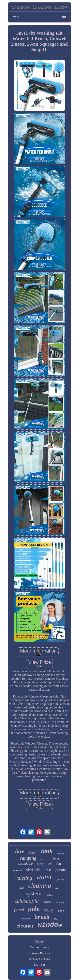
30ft (50, 864)
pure (61, 910)
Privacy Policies (40, 953)
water (44, 877)
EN (36, 965)
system (34, 893)
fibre (56, 919)
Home (39, 941)
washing (59, 902)
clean (55, 859)
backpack (26, 919)
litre (20, 852)
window (50, 925)
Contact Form (39, 947)
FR (43, 965)
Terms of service (39, 959)
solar (33, 852)
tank (47, 851)
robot (47, 902)
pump (60, 879)
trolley (49, 910)
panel (19, 910)
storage (33, 869)
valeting (24, 878)
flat (59, 864)
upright (18, 870)
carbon (49, 895)
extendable (25, 864)
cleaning (40, 886)
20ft (22, 888)
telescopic (27, 901)
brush (42, 917)
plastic (61, 870)
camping (28, 858)
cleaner (25, 926)
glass (57, 888)
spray (40, 864)
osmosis (60, 854)
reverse (44, 859)
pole (34, 909)
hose (48, 870)
